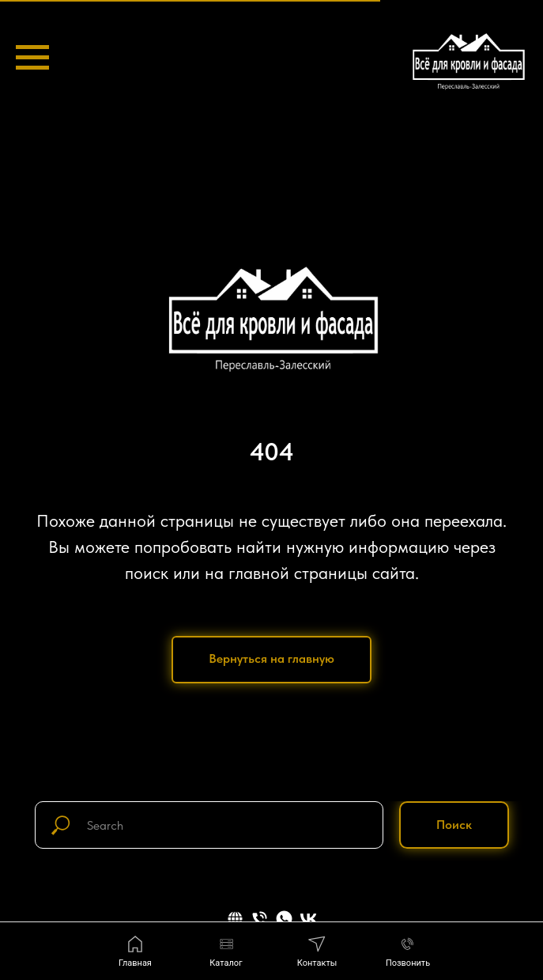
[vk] (309, 919)
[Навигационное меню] (32, 58)
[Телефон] (260, 919)
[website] (235, 919)
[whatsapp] (284, 919)
